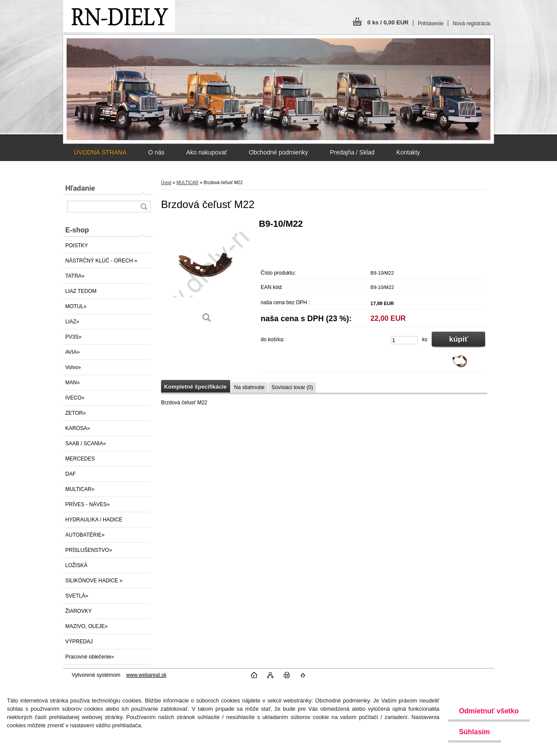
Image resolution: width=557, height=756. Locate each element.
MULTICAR (187, 183)
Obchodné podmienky (278, 152)
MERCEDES (80, 459)
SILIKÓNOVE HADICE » (94, 581)
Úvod (166, 183)
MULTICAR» (80, 489)
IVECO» (75, 398)
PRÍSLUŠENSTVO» (89, 550)
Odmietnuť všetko (489, 711)
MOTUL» (76, 306)
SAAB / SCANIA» (86, 444)
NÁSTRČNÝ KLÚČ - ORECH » (101, 261)
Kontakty (408, 152)
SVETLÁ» (77, 596)
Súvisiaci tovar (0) (292, 387)
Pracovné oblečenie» (90, 657)
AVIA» (72, 352)
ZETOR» (75, 413)
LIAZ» (72, 322)
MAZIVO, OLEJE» (86, 626)
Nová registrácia (471, 24)
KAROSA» (78, 428)
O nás (156, 152)
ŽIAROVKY (79, 611)
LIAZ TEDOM (81, 291)
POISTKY (77, 245)
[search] (144, 207)
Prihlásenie (431, 24)
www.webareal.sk (146, 675)
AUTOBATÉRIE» (85, 535)
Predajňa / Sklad (352, 152)
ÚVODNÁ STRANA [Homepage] (100, 152)
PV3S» (73, 337)
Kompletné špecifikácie (195, 387)
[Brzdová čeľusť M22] (207, 274)
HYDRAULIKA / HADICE (94, 520)
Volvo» (73, 367)
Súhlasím (475, 732)
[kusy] (404, 340)
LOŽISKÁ (76, 565)
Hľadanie (80, 188)
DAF (70, 474)
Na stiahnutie (249, 387)
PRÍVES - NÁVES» (87, 504)
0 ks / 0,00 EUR (388, 22)
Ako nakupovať (207, 152)
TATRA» (75, 276)
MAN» (72, 383)
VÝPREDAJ (79, 642)
